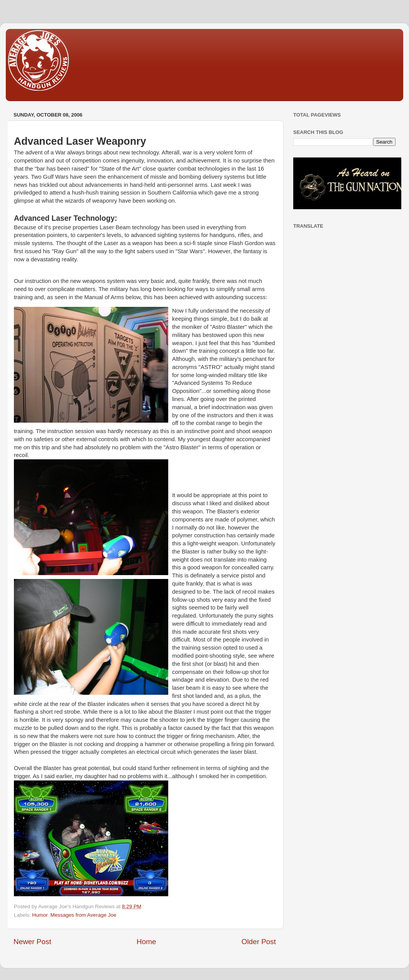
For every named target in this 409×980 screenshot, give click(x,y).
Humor (40, 915)
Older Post (259, 942)
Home (146, 942)
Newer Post (32, 942)
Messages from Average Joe (84, 915)
